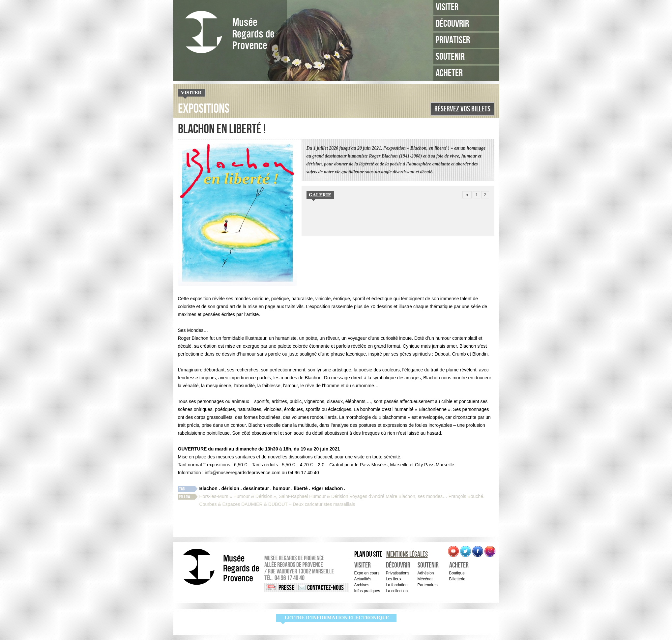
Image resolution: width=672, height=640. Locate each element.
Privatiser (453, 40)
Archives (362, 585)
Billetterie (457, 579)
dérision (230, 488)
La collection (397, 591)
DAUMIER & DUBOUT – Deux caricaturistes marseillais (298, 504)
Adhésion (426, 573)
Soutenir (450, 57)
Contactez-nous (325, 588)
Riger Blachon (327, 488)
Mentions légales (407, 554)
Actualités (363, 579)
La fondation (397, 585)
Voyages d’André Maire (373, 496)
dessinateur (256, 488)
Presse (286, 588)
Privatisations (398, 573)
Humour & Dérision (329, 496)
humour (281, 488)
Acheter (449, 73)
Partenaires (428, 585)
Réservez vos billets (462, 109)
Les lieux (394, 579)
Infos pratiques (367, 591)
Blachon (208, 488)
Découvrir (452, 24)
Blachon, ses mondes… (423, 496)
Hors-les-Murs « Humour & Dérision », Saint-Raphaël (254, 496)
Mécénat (425, 579)
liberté (301, 488)
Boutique (457, 573)
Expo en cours (367, 573)
